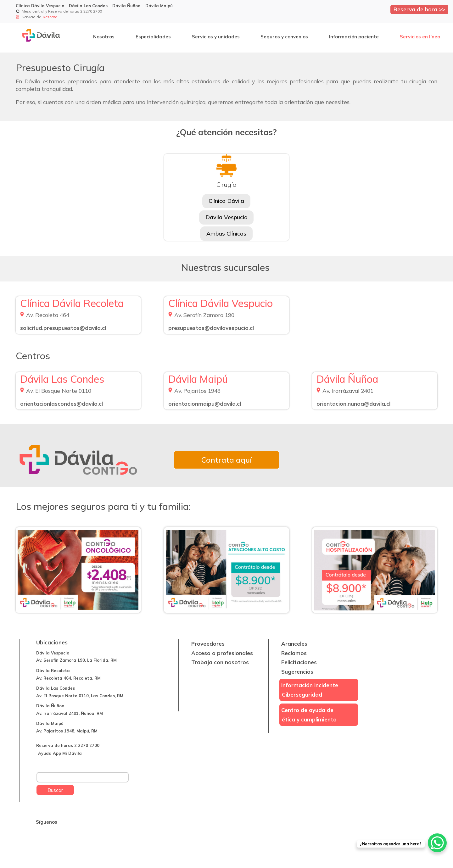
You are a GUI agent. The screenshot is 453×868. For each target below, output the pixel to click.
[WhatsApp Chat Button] (437, 843)
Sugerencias (297, 672)
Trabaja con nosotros (220, 662)
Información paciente (354, 37)
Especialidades (153, 37)
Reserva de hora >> (419, 9)
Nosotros (104, 37)
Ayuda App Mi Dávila (60, 753)
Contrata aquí (226, 460)
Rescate (50, 17)
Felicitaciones (299, 662)
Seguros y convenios (284, 37)
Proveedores (208, 644)
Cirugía (226, 184)
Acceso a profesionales (222, 653)
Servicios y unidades (216, 37)
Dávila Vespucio (226, 217)
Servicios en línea (420, 37)
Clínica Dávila (226, 201)
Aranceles (294, 644)
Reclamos (294, 653)
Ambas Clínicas (226, 234)
